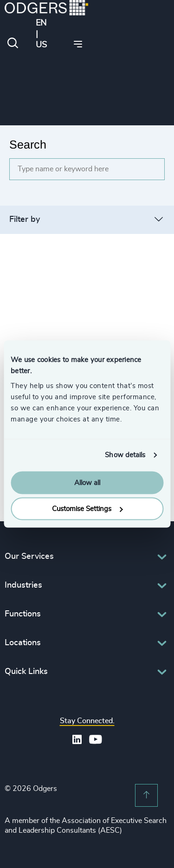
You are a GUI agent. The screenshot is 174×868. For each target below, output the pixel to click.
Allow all (87, 483)
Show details (125, 455)
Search (28, 144)
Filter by (25, 220)
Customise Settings (87, 509)
